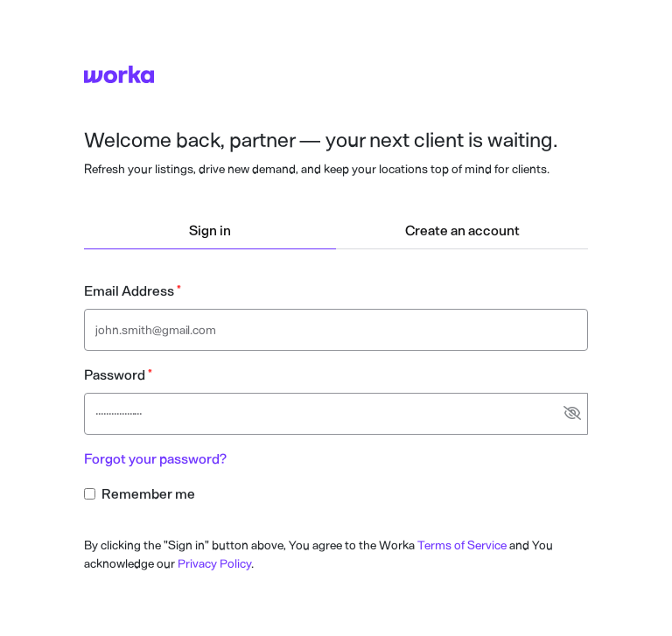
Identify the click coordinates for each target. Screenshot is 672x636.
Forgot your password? (155, 459)
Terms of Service (462, 545)
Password (115, 375)
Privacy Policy (214, 564)
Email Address (129, 291)
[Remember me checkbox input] (90, 494)
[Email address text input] (336, 330)
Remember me (148, 494)
